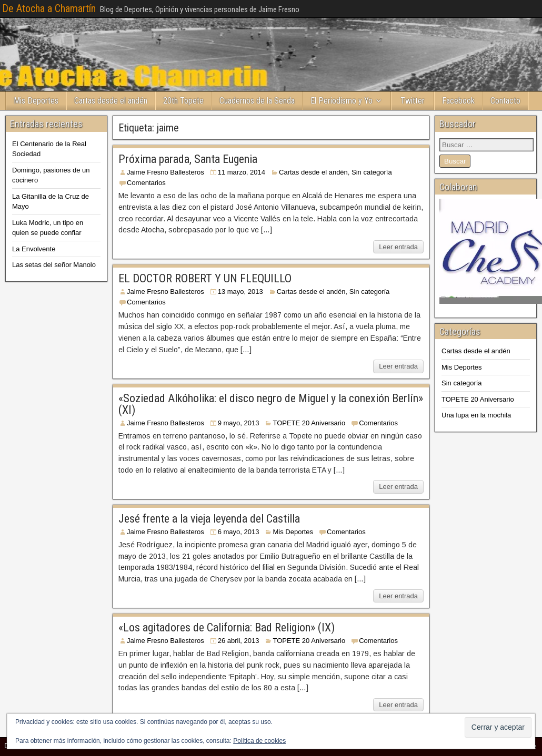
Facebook (458, 101)
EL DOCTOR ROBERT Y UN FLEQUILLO (205, 278)
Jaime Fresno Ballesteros (165, 172)
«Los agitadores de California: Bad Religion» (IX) (227, 627)
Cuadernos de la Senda (257, 101)
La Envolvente (34, 249)
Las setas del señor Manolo (54, 265)
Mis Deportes (36, 101)
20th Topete (183, 101)
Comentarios (146, 183)
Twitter (413, 101)
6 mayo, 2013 (239, 532)
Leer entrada (398, 247)
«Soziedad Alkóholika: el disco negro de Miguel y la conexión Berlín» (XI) (271, 404)
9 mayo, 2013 (239, 423)
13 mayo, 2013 (240, 292)
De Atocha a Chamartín (49, 8)
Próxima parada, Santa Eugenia (188, 159)
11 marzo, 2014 (242, 172)
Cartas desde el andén (111, 101)
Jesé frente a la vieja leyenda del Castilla (209, 519)
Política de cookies (259, 741)
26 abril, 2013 (239, 641)
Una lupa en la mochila (476, 415)
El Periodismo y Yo (342, 101)
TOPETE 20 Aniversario (309, 423)
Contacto (505, 101)
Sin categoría (372, 172)
